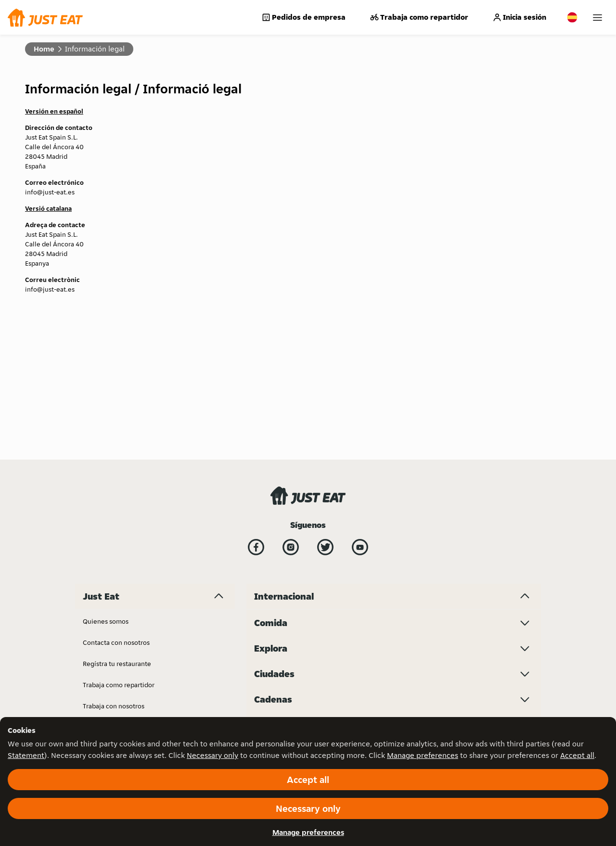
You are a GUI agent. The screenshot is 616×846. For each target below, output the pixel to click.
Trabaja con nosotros (114, 555)
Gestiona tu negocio (113, 703)
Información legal (109, 640)
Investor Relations (281, 470)
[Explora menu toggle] (394, 648)
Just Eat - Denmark (282, 576)
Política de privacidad (115, 597)
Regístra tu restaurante (117, 513)
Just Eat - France (278, 555)
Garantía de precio (110, 618)
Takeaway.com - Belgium (482, 491)
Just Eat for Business (113, 576)
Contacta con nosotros (116, 491)
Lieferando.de (370, 555)
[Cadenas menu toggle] (394, 699)
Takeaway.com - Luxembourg (488, 513)
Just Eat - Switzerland (286, 534)
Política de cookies (111, 661)
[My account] (597, 18)
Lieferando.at (369, 534)
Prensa (93, 682)
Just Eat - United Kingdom (388, 470)
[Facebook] (256, 396)
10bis (453, 576)
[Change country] (572, 17)
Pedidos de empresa (303, 17)
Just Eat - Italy (370, 513)
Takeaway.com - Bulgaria (482, 534)
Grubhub (267, 513)
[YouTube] (360, 396)
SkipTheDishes (467, 470)
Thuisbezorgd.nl (469, 555)
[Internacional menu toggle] (394, 445)
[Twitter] (325, 396)
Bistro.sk (267, 491)
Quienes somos (106, 470)
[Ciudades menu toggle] (394, 674)
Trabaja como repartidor (419, 17)
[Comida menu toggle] (394, 623)
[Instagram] (291, 396)
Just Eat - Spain (276, 597)
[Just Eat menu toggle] (155, 445)
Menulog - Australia (379, 576)
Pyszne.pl (364, 597)
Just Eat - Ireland (374, 491)
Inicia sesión (519, 17)
